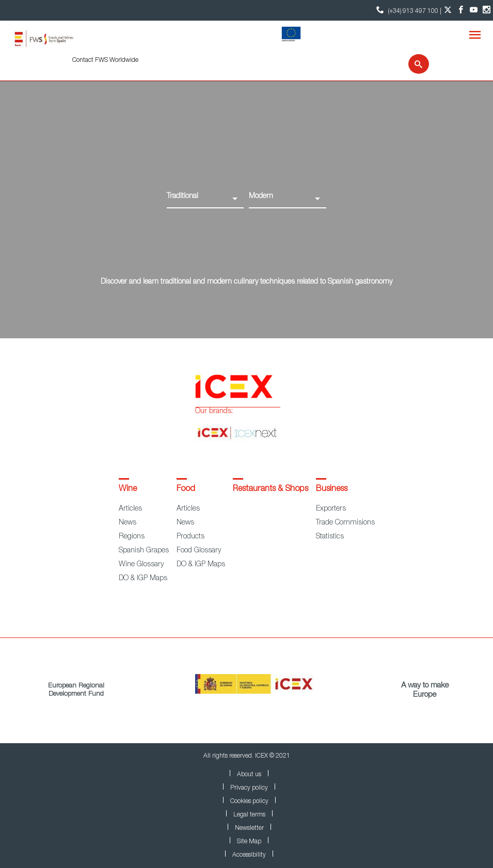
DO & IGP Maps (143, 579)
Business (332, 489)
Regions (132, 537)
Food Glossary (199, 551)
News (128, 523)
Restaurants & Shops (271, 489)
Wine (128, 489)
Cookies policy (249, 801)
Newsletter (249, 828)
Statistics (330, 537)
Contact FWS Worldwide (105, 60)
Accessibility (249, 855)
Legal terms (249, 815)
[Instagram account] (487, 10)
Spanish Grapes (144, 551)
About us (249, 775)
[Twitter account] (448, 10)
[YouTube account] (474, 10)
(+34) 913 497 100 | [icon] (408, 10)
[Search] (412, 64)
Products (190, 537)
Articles (130, 509)
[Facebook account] (461, 10)
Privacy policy (249, 788)
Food (186, 489)
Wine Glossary (141, 565)
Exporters (331, 509)
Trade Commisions (345, 523)
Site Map (249, 842)
